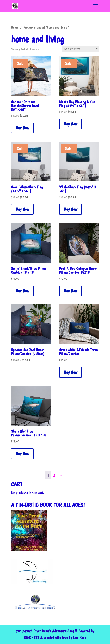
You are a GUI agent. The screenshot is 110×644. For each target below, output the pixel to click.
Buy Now (22, 128)
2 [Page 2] (54, 475)
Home (15, 27)
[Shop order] (80, 49)
